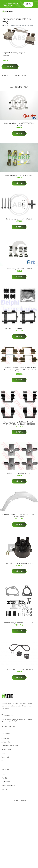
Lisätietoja (10, 67)
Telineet (4, 753)
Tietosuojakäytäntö (8, 786)
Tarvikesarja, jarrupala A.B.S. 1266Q (19, 219)
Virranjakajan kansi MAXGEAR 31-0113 (19, 563)
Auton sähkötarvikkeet (10, 746)
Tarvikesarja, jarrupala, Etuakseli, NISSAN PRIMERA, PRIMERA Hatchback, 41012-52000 (19, 423)
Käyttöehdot (6, 782)
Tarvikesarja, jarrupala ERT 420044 (19, 269)
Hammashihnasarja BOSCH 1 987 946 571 (19, 669)
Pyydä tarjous (28, 4)
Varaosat (14, 53)
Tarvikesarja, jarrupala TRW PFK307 (19, 473)
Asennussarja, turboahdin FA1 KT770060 (19, 623)
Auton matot (6, 742)
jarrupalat (21, 53)
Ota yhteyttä (6, 778)
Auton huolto (6, 738)
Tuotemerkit (6, 757)
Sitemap (4, 789)
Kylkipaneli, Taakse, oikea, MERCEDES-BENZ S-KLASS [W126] (19, 515)
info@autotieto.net (8, 726)
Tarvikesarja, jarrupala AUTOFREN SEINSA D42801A (19, 124)
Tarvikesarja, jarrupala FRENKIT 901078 (19, 175)
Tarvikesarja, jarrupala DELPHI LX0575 (19, 328)
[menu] (35, 12)
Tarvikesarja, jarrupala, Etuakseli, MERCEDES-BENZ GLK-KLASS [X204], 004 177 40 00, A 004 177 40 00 (19, 370)
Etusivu (4, 25)
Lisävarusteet (6, 750)
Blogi (3, 774)
